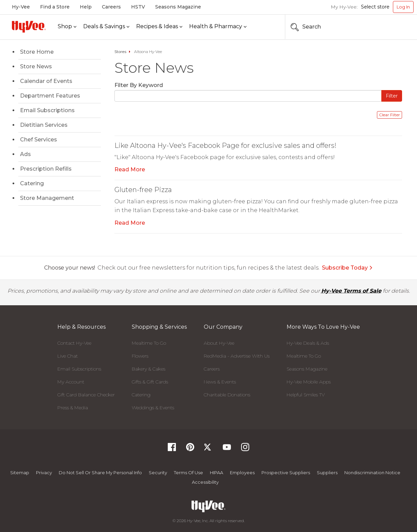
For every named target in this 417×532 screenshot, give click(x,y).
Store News (36, 66)
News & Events (220, 382)
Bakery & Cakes (149, 369)
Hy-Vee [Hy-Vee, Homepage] (21, 7)
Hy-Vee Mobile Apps (309, 382)
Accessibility (205, 482)
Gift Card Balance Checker (86, 395)
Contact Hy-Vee (74, 343)
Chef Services (39, 140)
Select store (375, 7)
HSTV (138, 7)
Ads (25, 154)
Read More (130, 169)
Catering (32, 183)
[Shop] (67, 27)
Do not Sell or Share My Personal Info (100, 473)
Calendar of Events (46, 81)
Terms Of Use (188, 473)
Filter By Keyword (139, 85)
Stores (120, 52)
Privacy (44, 473)
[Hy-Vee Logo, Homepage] (29, 27)
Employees (242, 473)
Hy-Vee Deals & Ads (308, 343)
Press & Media (73, 408)
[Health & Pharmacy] (218, 27)
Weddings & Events (153, 408)
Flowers (140, 356)
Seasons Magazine (178, 7)
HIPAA (216, 473)
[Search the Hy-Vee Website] (393, 27)
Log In (403, 7)
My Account (71, 382)
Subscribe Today (347, 268)
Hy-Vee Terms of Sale (351, 291)
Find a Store (55, 7)
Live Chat (68, 356)
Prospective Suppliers (286, 473)
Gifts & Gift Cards (150, 382)
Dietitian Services (44, 125)
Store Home (37, 52)
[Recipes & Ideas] (159, 27)
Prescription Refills (46, 169)
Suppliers (327, 473)
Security (158, 473)
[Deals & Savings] (106, 27)
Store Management (47, 198)
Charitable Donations (227, 395)
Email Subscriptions (47, 110)
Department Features (50, 96)
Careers (111, 7)
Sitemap (20, 473)
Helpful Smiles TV (306, 395)
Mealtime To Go (149, 343)
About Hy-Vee (219, 343)
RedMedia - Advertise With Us (237, 356)
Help (86, 7)
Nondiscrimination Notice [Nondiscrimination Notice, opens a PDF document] (372, 473)
